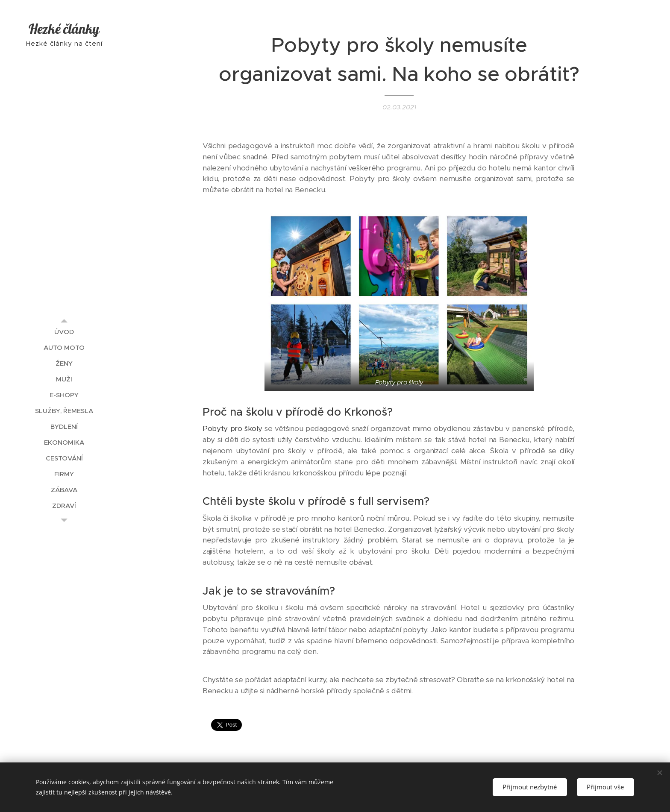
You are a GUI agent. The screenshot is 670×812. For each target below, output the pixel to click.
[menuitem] (64, 332)
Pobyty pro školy (232, 428)
